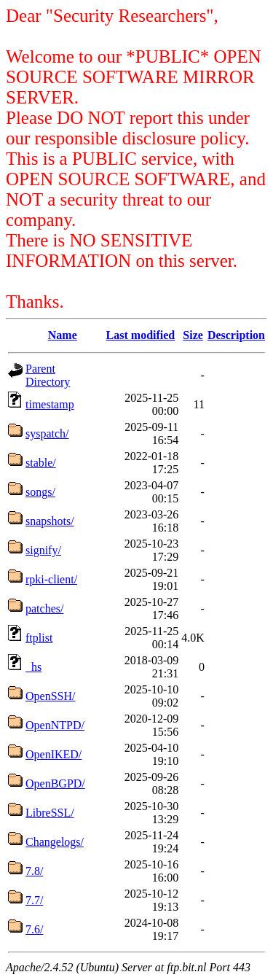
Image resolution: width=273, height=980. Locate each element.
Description (236, 335)
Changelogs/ (55, 842)
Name (63, 335)
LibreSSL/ (50, 813)
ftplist (39, 638)
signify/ (43, 550)
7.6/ (34, 929)
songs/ (40, 492)
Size (193, 335)
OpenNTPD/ (55, 725)
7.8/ (34, 871)
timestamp (50, 404)
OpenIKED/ (54, 754)
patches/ (44, 608)
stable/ (41, 463)
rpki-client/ (51, 579)
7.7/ (34, 900)
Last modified (141, 335)
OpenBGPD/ (55, 783)
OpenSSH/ (50, 696)
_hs (33, 667)
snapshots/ (50, 521)
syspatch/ (47, 433)
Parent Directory (48, 375)
